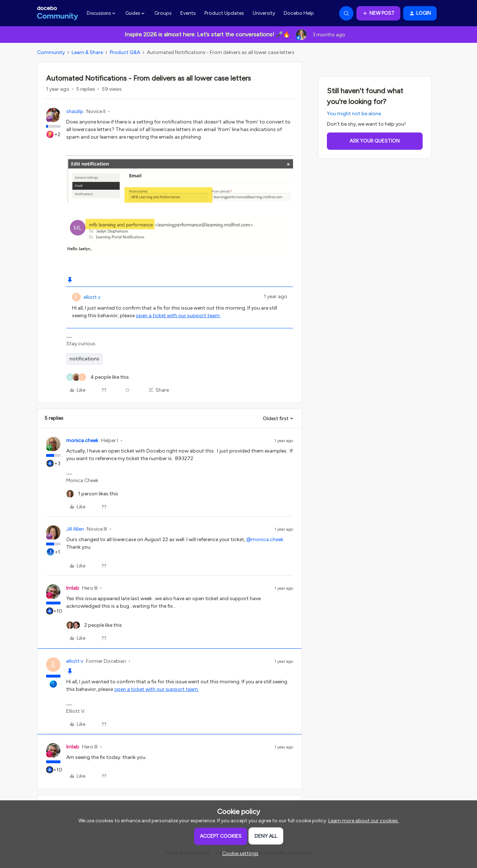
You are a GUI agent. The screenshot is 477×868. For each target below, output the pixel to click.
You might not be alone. (354, 114)
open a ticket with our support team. (178, 316)
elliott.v (92, 297)
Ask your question (375, 141)
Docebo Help (299, 13)
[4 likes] (98, 377)
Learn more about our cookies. (364, 821)
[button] (378, 13)
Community (51, 52)
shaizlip (75, 111)
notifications (84, 359)
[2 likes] (94, 625)
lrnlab (73, 588)
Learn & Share (87, 52)
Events (188, 13)
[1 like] (92, 494)
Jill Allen (75, 529)
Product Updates (224, 13)
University (264, 13)
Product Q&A (125, 52)
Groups (163, 13)
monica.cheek (82, 440)
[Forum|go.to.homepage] (58, 13)
